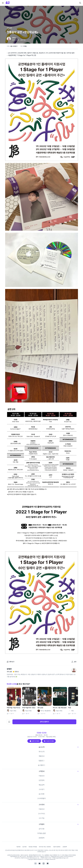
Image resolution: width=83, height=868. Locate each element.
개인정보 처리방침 (33, 847)
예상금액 (42, 785)
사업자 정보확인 (57, 847)
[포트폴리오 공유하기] (74, 662)
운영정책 (42, 838)
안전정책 (42, 780)
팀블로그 (42, 761)
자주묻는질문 (42, 833)
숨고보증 (42, 794)
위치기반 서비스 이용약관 (45, 847)
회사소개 (42, 752)
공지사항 (42, 829)
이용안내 (42, 776)
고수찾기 (42, 789)
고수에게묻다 (42, 798)
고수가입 (42, 818)
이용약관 (18, 847)
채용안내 (42, 756)
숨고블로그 (42, 765)
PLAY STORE (49, 741)
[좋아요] (11, 662)
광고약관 (24, 847)
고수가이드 (42, 814)
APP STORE (34, 741)
